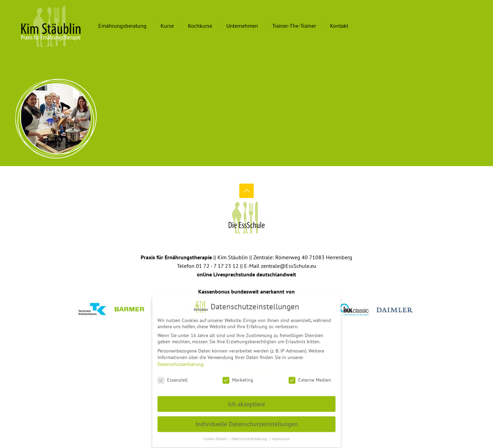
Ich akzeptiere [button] (246, 401)
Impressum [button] (281, 436)
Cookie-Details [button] (216, 436)
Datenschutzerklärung (180, 361)
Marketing (238, 377)
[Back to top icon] (246, 191)
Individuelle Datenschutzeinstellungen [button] (247, 421)
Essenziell (173, 377)
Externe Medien (310, 377)
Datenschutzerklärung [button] (250, 436)
